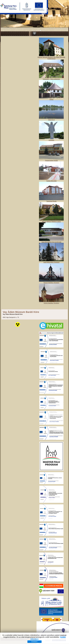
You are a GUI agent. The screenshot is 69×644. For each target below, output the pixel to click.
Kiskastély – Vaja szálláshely (51, 79)
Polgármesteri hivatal (51, 161)
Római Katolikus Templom (51, 283)
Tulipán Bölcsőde (51, 181)
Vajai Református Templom (51, 262)
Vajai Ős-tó (51, 120)
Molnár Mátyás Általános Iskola (51, 222)
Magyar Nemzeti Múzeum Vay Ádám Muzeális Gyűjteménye (51, 58)
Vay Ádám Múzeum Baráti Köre (21, 312)
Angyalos (51, 140)
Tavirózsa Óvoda (51, 201)
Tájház (51, 99)
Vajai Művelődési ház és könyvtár (51, 242)
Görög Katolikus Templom (51, 303)
